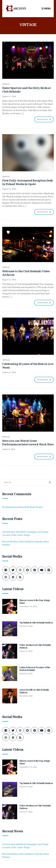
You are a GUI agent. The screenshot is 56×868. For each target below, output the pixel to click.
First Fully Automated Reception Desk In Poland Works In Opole (28, 182)
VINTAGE (6, 84)
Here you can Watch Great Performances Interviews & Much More (28, 443)
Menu (46, 9)
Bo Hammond (9, 507)
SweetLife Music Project (31, 507)
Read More (44, 119)
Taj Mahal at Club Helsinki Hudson (36, 623)
